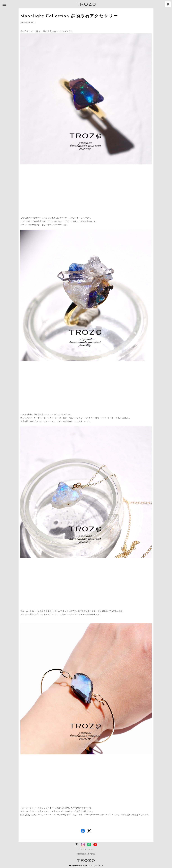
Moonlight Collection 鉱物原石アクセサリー (74, 16)
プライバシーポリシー (86, 850)
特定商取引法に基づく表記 (86, 854)
